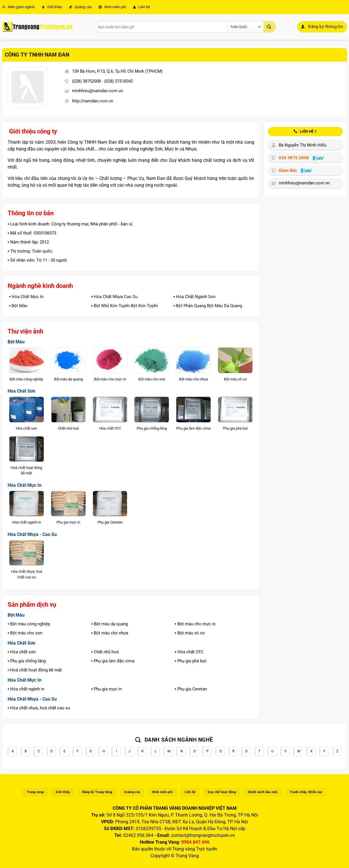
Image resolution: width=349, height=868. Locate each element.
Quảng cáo (80, 7)
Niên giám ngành (18, 7)
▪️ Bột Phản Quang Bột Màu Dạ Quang (208, 306)
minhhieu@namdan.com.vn (97, 91)
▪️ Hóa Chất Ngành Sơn (194, 297)
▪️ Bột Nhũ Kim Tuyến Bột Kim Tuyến (125, 306)
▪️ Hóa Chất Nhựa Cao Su (114, 297)
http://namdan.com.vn (93, 101)
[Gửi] (270, 27)
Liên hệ (141, 7)
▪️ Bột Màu (18, 306)
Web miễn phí (112, 7)
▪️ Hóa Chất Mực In (26, 297)
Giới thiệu (52, 7)
